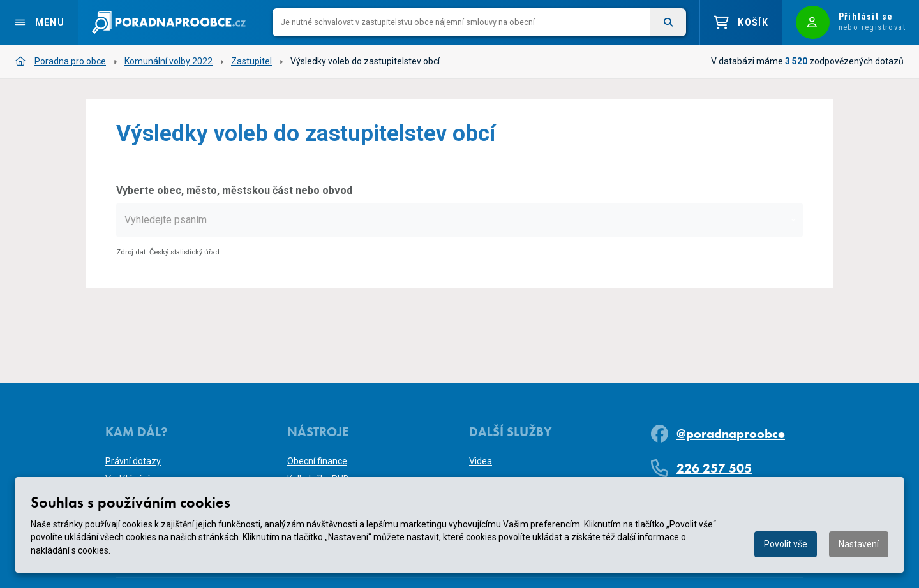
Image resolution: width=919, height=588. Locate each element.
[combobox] (459, 220)
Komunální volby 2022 (168, 61)
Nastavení (859, 544)
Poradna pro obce (61, 61)
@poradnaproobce (731, 434)
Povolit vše (786, 544)
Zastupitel (251, 61)
